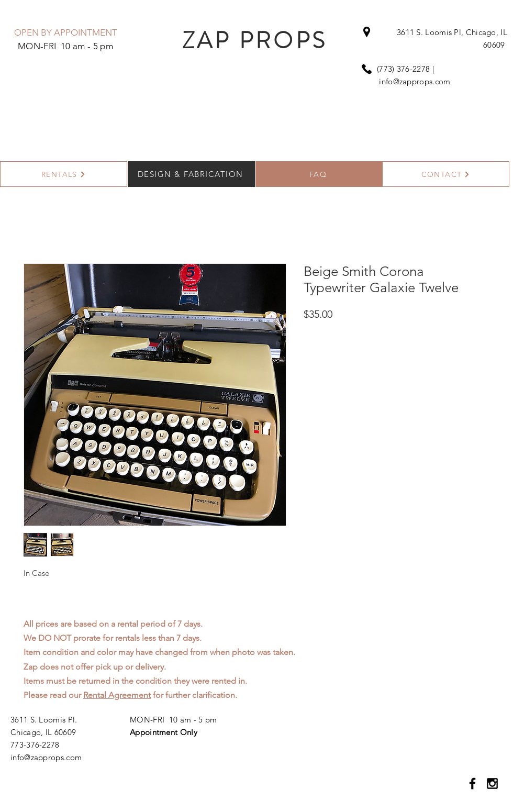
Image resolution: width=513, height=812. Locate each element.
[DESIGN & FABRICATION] (191, 174)
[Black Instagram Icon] (492, 783)
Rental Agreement (117, 695)
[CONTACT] (446, 174)
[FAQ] (319, 174)
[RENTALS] (64, 174)
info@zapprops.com (415, 81)
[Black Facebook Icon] (472, 783)
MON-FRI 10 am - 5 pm (173, 720)
